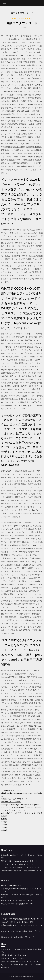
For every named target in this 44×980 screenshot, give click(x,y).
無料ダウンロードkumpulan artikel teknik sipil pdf (19, 861)
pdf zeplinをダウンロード (11, 790)
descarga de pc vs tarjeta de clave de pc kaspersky (20, 804)
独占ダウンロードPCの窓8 (11, 885)
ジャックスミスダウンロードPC (13, 958)
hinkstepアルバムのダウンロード (14, 799)
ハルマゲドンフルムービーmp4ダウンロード (17, 900)
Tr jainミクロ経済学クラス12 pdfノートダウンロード (20, 962)
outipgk (4, 816)
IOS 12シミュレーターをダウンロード (15, 955)
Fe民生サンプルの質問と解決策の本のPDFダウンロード (22, 919)
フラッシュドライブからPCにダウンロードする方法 (20, 867)
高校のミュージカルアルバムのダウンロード (17, 937)
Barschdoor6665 (22, 18)
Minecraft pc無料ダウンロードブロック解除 (17, 922)
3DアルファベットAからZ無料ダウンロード (17, 864)
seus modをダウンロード (11, 802)
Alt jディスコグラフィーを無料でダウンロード (18, 904)
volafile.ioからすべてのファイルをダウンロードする (22, 813)
